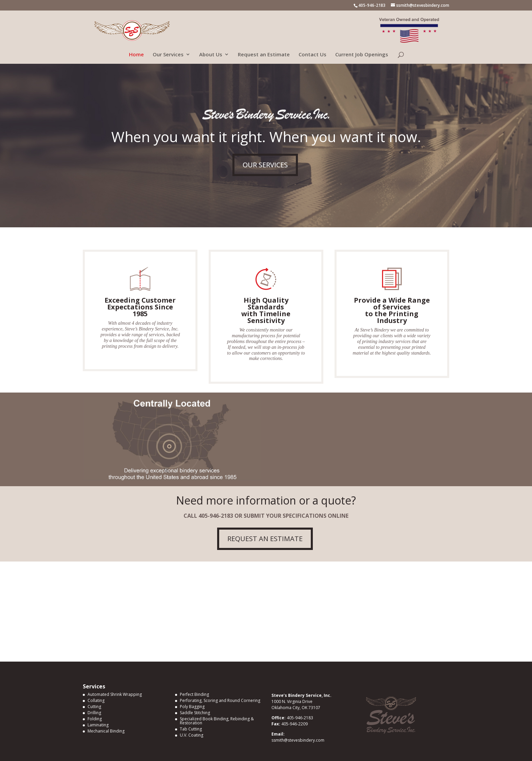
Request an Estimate (264, 55)
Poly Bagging (192, 707)
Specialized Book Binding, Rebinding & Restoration (217, 721)
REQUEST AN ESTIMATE (265, 539)
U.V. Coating (192, 735)
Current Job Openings (362, 55)
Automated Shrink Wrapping (115, 694)
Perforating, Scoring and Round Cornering (220, 700)
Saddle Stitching (195, 713)
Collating (96, 700)
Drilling (94, 713)
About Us (211, 55)
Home (136, 55)
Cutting (94, 707)
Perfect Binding (194, 694)
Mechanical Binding (106, 731)
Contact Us (312, 55)
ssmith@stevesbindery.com (298, 740)
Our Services (168, 55)
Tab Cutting (191, 729)
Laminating (98, 725)
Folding (95, 719)
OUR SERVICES (265, 165)
